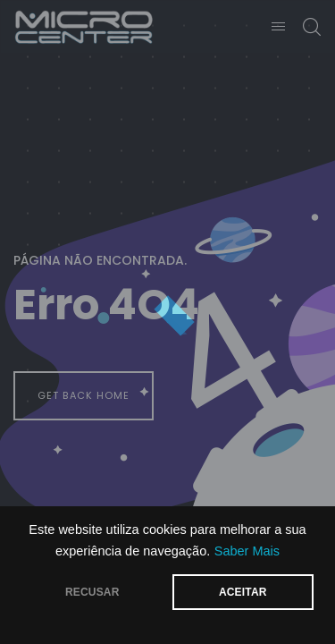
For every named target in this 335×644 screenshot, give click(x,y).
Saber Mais (247, 551)
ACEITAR (243, 592)
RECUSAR (92, 592)
